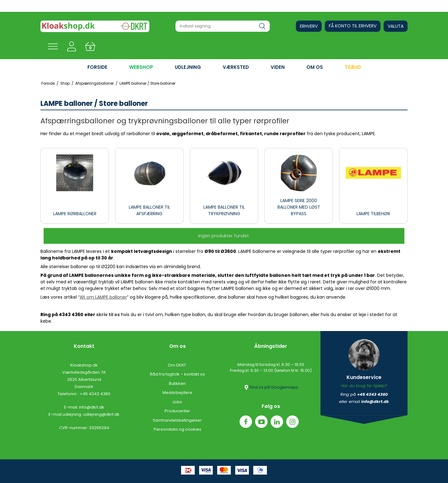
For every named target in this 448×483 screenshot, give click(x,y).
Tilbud (353, 67)
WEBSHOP (141, 67)
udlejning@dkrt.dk (101, 414)
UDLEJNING (188, 67)
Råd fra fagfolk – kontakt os (177, 374)
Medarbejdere (177, 393)
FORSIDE (97, 67)
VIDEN (278, 67)
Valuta (396, 26)
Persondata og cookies (177, 429)
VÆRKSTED (236, 67)
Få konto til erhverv (353, 26)
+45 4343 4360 (95, 394)
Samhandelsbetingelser (177, 420)
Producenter (177, 411)
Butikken (177, 384)
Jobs (177, 402)
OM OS (315, 67)
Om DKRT (177, 365)
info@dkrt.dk (92, 407)
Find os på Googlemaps (271, 387)
